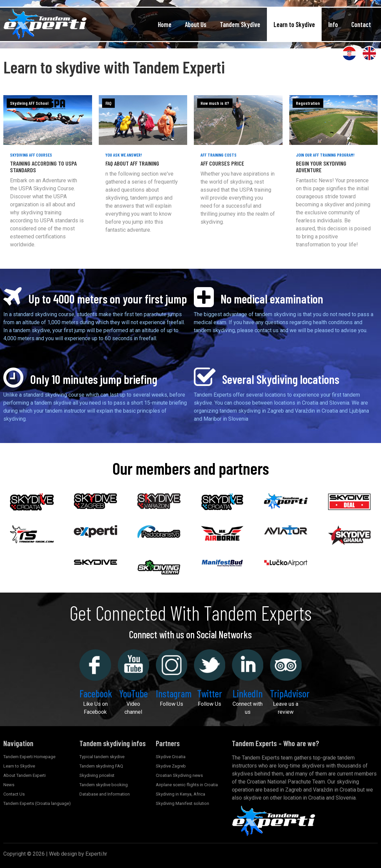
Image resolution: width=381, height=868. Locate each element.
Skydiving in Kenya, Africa (180, 794)
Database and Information (105, 794)
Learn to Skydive (294, 24)
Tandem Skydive (240, 24)
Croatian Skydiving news (179, 775)
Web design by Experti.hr (78, 854)
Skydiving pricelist (97, 775)
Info (333, 24)
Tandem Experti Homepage (29, 757)
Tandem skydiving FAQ (101, 766)
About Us (196, 24)
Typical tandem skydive (102, 757)
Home (165, 24)
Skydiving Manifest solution (182, 803)
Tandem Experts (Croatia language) (37, 803)
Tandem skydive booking (104, 785)
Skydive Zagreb (171, 766)
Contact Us (14, 794)
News (9, 785)
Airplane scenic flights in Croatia (187, 785)
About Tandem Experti (25, 775)
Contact (361, 24)
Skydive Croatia (171, 757)
